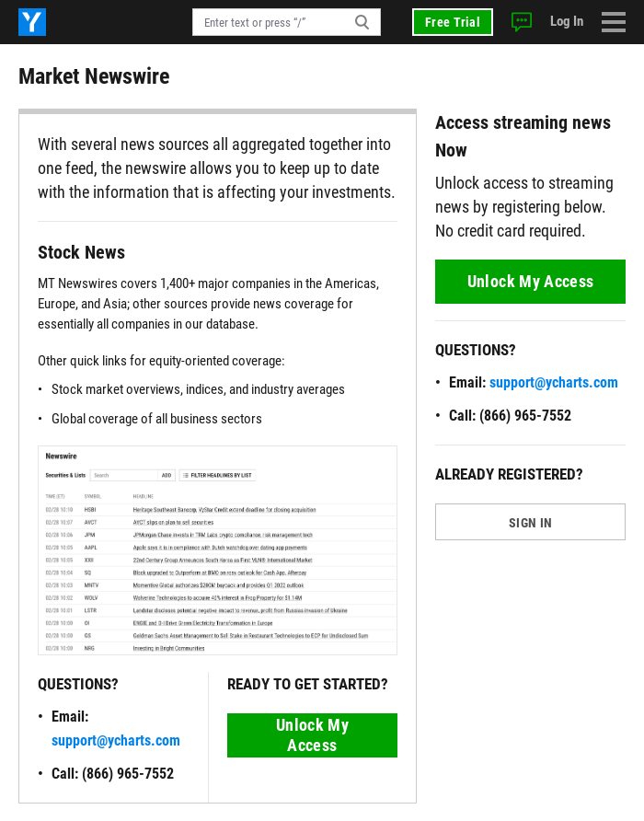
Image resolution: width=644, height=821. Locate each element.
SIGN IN (530, 523)
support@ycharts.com (116, 740)
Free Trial (453, 22)
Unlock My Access (312, 735)
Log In (567, 21)
